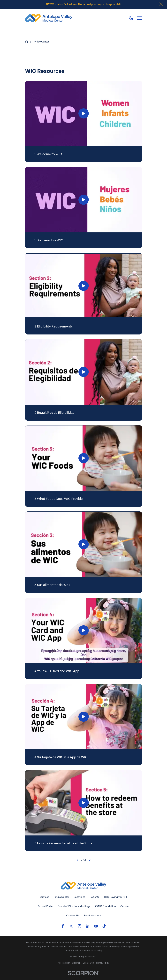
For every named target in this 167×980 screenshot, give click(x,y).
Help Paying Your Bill (116, 897)
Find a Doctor (62, 897)
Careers (125, 906)
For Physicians (92, 916)
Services (44, 897)
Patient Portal (45, 906)
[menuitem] (64, 963)
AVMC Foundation (105, 906)
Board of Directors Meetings (74, 906)
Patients (95, 897)
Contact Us (73, 916)
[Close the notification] (161, 4)
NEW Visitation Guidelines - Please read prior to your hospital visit (83, 4)
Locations (80, 897)
